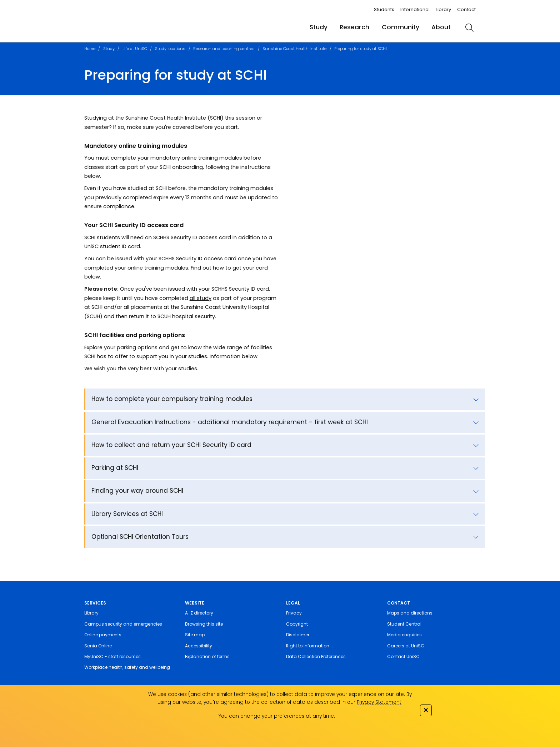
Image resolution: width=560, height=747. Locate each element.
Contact (466, 9)
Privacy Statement (379, 702)
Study (319, 27)
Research (354, 27)
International (415, 9)
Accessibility (199, 646)
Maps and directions (410, 613)
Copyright (297, 624)
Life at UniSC (135, 49)
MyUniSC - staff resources (112, 656)
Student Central (404, 624)
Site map (195, 635)
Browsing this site (204, 624)
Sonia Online (98, 646)
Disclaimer (298, 635)
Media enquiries (404, 635)
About (441, 27)
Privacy (294, 613)
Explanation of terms (207, 656)
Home (90, 49)
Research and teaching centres (224, 49)
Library (443, 9)
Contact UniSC (403, 656)
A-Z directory (199, 613)
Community (401, 27)
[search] (469, 27)
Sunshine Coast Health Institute (294, 49)
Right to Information (308, 646)
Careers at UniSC (406, 646)
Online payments (103, 635)
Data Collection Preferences (316, 656)
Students (384, 9)
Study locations (170, 49)
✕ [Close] (426, 710)
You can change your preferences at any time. (277, 716)
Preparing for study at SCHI (361, 49)
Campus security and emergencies (123, 624)
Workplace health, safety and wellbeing (127, 667)
